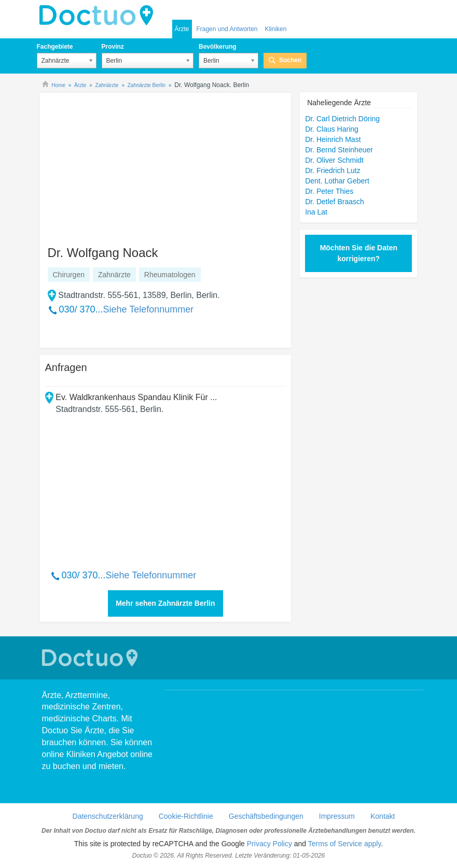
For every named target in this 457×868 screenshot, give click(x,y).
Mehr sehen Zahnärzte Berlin (165, 603)
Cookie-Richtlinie (186, 816)
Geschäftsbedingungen (266, 816)
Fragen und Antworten (227, 29)
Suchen (290, 60)
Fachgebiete (55, 47)
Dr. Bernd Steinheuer (339, 150)
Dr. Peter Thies (329, 191)
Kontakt (383, 816)
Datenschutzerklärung (108, 816)
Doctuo (99, 16)
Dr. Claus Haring (332, 129)
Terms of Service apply (345, 844)
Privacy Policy (269, 844)
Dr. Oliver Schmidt (334, 160)
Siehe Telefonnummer (149, 309)
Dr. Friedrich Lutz (333, 170)
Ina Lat (316, 212)
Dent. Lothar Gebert (337, 181)
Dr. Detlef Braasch (335, 202)
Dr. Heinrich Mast (333, 139)
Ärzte (182, 29)
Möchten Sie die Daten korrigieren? (359, 253)
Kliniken (275, 29)
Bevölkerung (218, 47)
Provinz (113, 47)
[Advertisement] (124, 164)
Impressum (337, 816)
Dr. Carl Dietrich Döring (342, 119)
